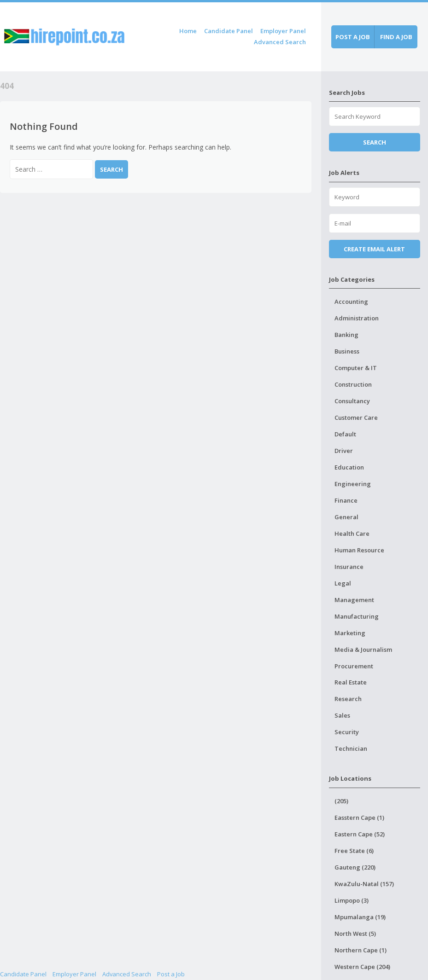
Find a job (396, 37)
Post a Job (171, 974)
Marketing (350, 633)
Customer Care (356, 418)
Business (347, 351)
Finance (346, 500)
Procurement (354, 666)
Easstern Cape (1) (359, 818)
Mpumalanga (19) (360, 917)
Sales (342, 715)
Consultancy (352, 401)
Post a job (353, 37)
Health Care (352, 533)
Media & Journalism (363, 649)
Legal (343, 583)
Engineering (353, 484)
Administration (357, 318)
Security (347, 732)
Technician (351, 748)
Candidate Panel (229, 31)
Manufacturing (357, 616)
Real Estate (351, 682)
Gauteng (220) (355, 867)
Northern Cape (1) (361, 950)
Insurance (349, 567)
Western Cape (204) (362, 967)
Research (348, 699)
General (346, 517)
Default (345, 434)
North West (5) (355, 934)
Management (354, 600)
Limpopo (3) (352, 900)
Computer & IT (356, 368)
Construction (353, 384)
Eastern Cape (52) (360, 834)
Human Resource (359, 550)
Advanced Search (280, 42)
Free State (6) (354, 851)
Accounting (351, 302)
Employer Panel (283, 31)
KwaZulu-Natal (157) (364, 884)
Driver (344, 451)
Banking (346, 335)
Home (188, 31)
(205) (341, 801)
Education (349, 467)
